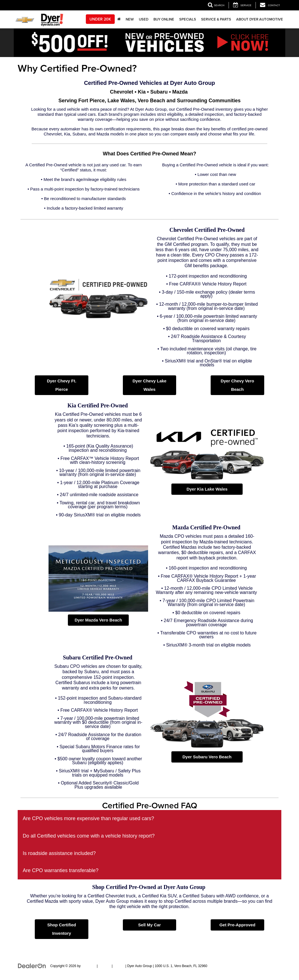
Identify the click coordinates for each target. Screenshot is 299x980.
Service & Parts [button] (216, 19)
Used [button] (144, 19)
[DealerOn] (32, 966)
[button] (150, 43)
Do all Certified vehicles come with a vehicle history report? (89, 836)
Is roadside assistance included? (59, 853)
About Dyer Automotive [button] (260, 19)
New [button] (130, 19)
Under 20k (100, 19)
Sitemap (105, 966)
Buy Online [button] (164, 19)
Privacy (119, 966)
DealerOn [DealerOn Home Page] (89, 966)
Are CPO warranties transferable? (61, 870)
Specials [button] (188, 19)
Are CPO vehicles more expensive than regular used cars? (88, 818)
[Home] (119, 19)
